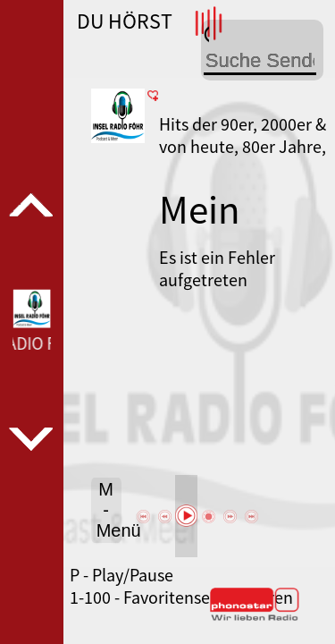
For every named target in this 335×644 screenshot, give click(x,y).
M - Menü (109, 510)
